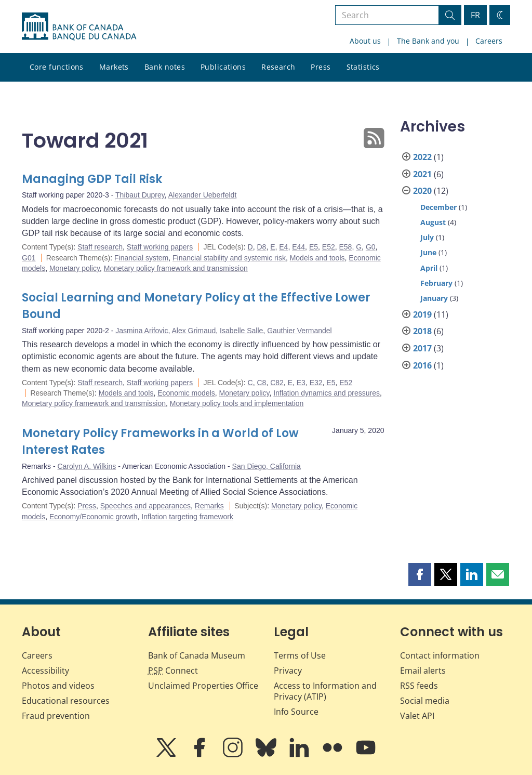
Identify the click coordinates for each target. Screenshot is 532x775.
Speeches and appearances (145, 506)
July (427, 237)
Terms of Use (300, 655)
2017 (422, 348)
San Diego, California (267, 466)
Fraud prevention (56, 716)
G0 (371, 247)
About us (365, 41)
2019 (422, 314)
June (428, 252)
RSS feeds (419, 686)
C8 (261, 383)
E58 (346, 247)
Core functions (57, 67)
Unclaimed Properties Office (203, 686)
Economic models (186, 393)
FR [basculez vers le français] (475, 15)
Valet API (417, 716)
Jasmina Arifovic (142, 331)
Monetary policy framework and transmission (176, 268)
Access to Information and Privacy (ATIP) (325, 691)
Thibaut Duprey (140, 195)
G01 (29, 258)
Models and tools (317, 258)
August (433, 222)
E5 (314, 247)
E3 (301, 383)
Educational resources (66, 701)
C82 (277, 383)
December (438, 207)
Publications (223, 67)
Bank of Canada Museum (197, 655)
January (434, 298)
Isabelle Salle (241, 331)
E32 (316, 383)
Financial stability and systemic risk (229, 258)
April (429, 268)
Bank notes (165, 67)
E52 (329, 247)
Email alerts (423, 671)
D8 (261, 247)
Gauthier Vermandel (300, 331)
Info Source (296, 712)
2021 (422, 174)
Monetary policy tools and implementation (237, 403)
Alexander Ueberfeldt (203, 195)
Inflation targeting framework (187, 517)
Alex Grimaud (194, 331)
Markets (114, 67)
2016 (422, 365)
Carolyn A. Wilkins (87, 466)
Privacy (288, 671)
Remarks (209, 506)
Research (278, 67)
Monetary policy (75, 268)
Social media (425, 701)
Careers (489, 41)
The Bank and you (428, 41)
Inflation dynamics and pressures (327, 393)
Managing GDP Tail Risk (92, 179)
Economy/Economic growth (94, 517)
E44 (298, 247)
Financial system (141, 258)
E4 (283, 247)
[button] (420, 574)
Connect (173, 671)
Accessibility (45, 671)
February (436, 283)
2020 (422, 191)
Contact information (440, 655)
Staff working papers (160, 247)
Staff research (100, 247)
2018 (422, 331)
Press (321, 67)
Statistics (363, 67)
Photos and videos (58, 686)
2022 (422, 157)
